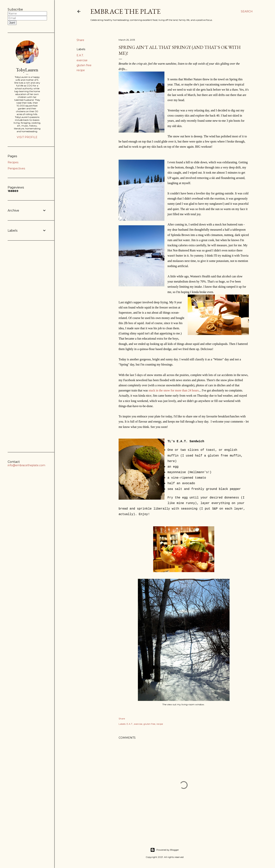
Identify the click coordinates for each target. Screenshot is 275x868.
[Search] (247, 11)
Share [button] (80, 40)
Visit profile (27, 137)
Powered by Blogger (165, 850)
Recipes (13, 162)
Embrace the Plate (125, 11)
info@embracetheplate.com (26, 465)
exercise (82, 60)
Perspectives (16, 168)
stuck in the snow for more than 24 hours (174, 390)
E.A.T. (80, 55)
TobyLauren (27, 70)
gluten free (84, 65)
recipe (81, 70)
